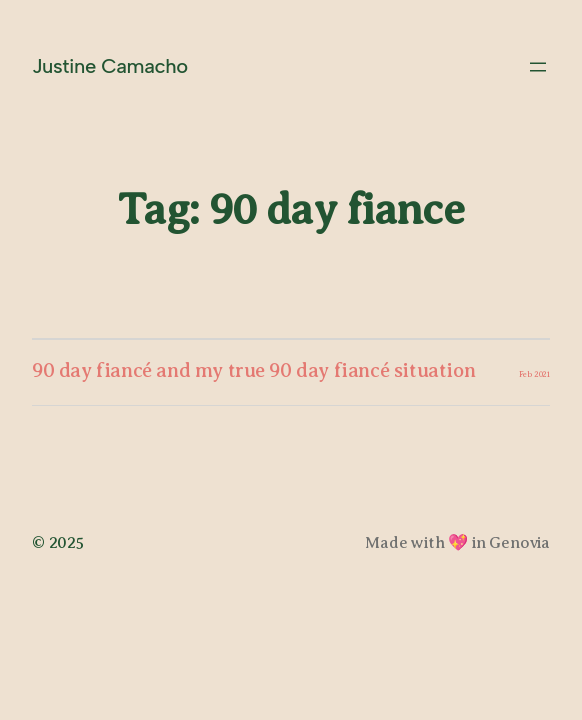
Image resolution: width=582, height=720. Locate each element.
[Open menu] (538, 67)
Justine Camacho (110, 66)
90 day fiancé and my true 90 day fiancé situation (253, 370)
